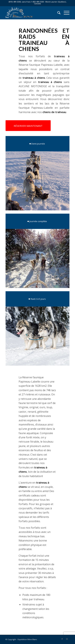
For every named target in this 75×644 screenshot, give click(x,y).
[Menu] (65, 13)
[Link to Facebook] (62, 639)
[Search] (57, 13)
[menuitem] (57, 13)
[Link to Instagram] (67, 639)
